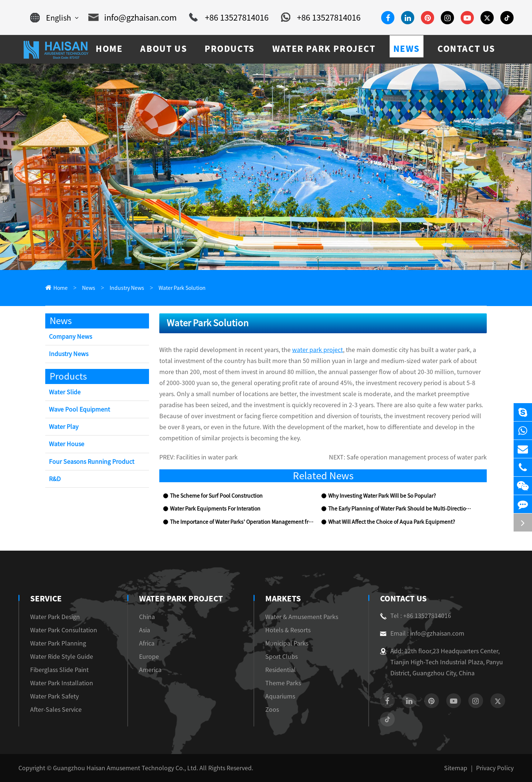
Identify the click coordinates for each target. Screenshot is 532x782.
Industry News (127, 288)
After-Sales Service (56, 710)
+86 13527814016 (229, 18)
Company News (70, 337)
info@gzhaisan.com (132, 18)
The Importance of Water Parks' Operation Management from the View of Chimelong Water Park (242, 522)
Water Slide (65, 392)
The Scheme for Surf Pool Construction (216, 496)
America (150, 670)
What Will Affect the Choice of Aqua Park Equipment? (392, 522)
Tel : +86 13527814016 (416, 616)
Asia (145, 630)
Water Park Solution (182, 288)
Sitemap (456, 768)
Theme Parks (283, 683)
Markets (283, 598)
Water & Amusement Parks (302, 617)
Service (46, 598)
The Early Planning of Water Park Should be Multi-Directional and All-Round (400, 509)
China (147, 617)
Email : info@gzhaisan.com (422, 633)
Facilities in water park (207, 457)
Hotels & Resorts (288, 630)
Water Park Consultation (64, 630)
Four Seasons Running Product (92, 462)
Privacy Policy (495, 768)
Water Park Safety (54, 696)
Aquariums (280, 696)
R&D (55, 479)
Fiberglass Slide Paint (59, 670)
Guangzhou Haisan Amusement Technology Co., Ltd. (125, 768)
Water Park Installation (62, 683)
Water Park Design (55, 617)
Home (61, 288)
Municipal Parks (287, 643)
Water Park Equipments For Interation (215, 509)
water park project (318, 350)
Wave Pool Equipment (79, 409)
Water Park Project (181, 598)
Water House (67, 444)
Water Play (64, 427)
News (89, 288)
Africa (147, 643)
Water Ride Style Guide (62, 657)
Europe (149, 657)
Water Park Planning (58, 643)
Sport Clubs (281, 657)
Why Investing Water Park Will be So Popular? (382, 496)
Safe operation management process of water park (417, 457)
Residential (281, 670)
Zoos (272, 710)
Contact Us (403, 598)
